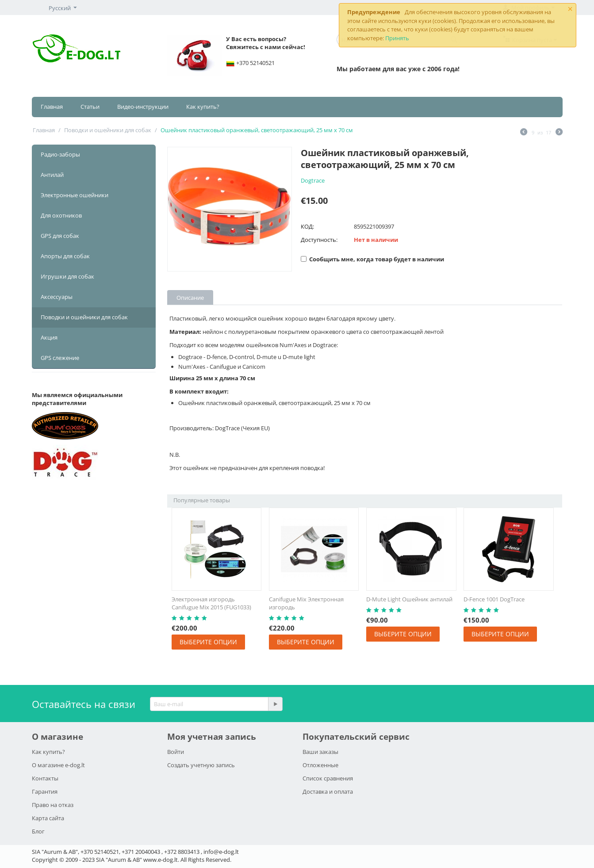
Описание (190, 298)
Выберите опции (208, 642)
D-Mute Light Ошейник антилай (409, 599)
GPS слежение (60, 358)
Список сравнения (328, 778)
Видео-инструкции (143, 107)
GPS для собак (60, 236)
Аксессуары (57, 297)
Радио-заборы (60, 154)
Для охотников (61, 215)
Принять (397, 38)
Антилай (52, 175)
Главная (52, 107)
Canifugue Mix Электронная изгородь (306, 603)
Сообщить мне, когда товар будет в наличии (372, 259)
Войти (176, 752)
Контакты (45, 778)
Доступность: (319, 240)
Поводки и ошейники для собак (108, 130)
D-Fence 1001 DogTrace (494, 599)
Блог (38, 831)
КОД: (307, 226)
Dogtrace (313, 180)
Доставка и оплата (328, 792)
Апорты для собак (65, 256)
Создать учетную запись (201, 765)
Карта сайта (48, 818)
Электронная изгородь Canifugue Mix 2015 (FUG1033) (211, 603)
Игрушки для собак (67, 276)
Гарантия (45, 792)
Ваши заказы (320, 752)
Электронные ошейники (75, 195)
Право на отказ (53, 805)
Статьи (90, 107)
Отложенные (320, 765)
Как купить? (203, 107)
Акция (49, 337)
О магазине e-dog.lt (58, 765)
